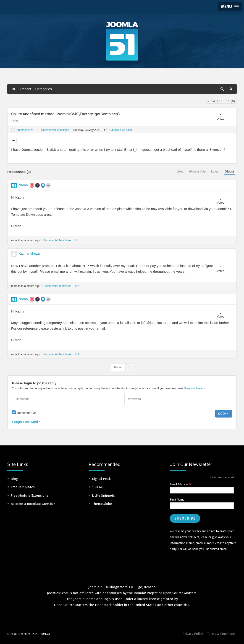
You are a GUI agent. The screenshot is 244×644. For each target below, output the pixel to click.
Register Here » (195, 388)
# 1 (77, 240)
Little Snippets (103, 496)
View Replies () (222, 101)
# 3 (77, 354)
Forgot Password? (26, 422)
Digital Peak (101, 479)
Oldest (229, 171)
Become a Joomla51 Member (33, 504)
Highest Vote (197, 171)
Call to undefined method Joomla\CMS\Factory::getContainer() (66, 114)
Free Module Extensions (30, 496)
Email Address (181, 484)
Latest (215, 171)
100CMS (98, 487)
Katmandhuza (25, 130)
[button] (230, 7)
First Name (177, 500)
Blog (14, 479)
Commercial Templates (55, 130)
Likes (180, 171)
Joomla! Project (145, 593)
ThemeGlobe (102, 504)
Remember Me (27, 413)
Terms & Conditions (221, 634)
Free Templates (23, 487)
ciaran (23, 185)
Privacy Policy (193, 634)
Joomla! (79, 599)
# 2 (77, 286)
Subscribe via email (118, 130)
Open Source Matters (180, 593)
